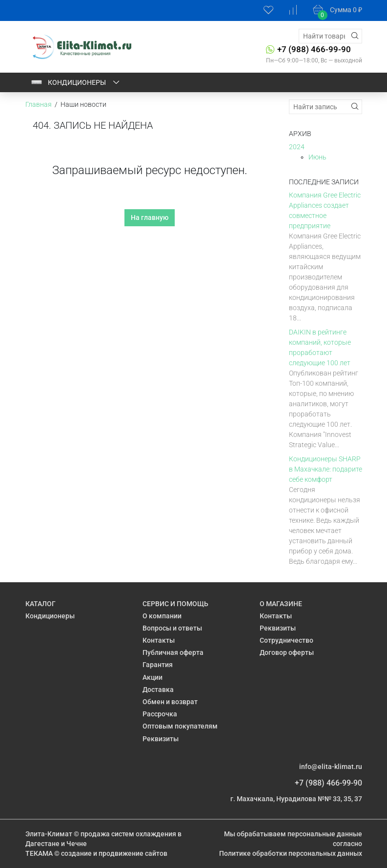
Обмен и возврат (170, 702)
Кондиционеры (76, 82)
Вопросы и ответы (172, 628)
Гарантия (158, 665)
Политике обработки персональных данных (291, 853)
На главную (150, 217)
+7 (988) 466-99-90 (314, 49)
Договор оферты (287, 652)
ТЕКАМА (39, 853)
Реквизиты (161, 739)
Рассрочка (160, 714)
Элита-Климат (49, 834)
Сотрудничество (286, 640)
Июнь (317, 157)
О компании (162, 616)
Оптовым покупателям (180, 726)
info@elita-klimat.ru (331, 767)
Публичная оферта (173, 652)
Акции (153, 677)
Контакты (159, 640)
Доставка (158, 690)
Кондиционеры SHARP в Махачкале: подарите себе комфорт (326, 469)
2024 (297, 147)
